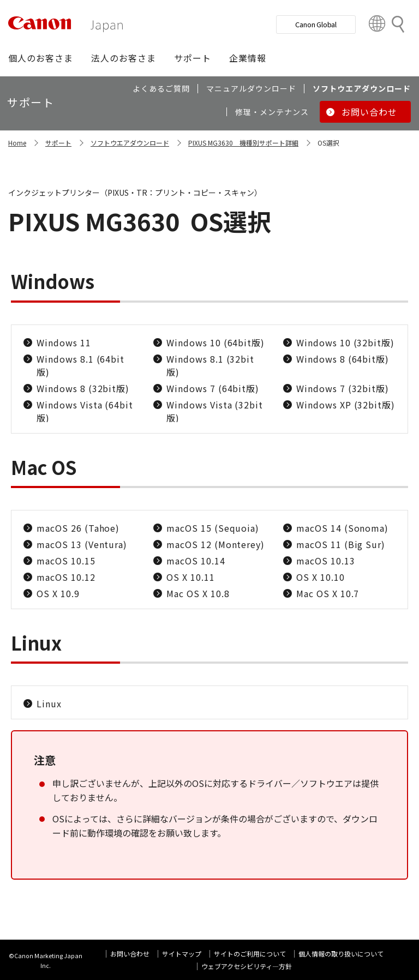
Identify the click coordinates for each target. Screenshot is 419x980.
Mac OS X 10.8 (198, 593)
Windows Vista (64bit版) (85, 411)
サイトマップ (182, 954)
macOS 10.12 (66, 577)
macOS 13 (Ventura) (82, 544)
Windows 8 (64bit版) (343, 359)
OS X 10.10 (321, 577)
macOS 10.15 (66, 561)
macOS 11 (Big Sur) (341, 544)
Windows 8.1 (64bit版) (80, 365)
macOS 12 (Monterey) (216, 544)
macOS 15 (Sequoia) (213, 528)
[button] (41, 58)
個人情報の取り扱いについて (341, 954)
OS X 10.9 (58, 593)
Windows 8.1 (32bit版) (210, 365)
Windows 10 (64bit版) (216, 342)
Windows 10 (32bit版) (345, 342)
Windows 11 (64, 342)
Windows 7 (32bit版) (343, 388)
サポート (58, 143)
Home (17, 143)
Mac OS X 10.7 (328, 593)
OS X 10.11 (191, 577)
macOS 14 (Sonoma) (342, 528)
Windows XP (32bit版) (346, 405)
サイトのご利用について (250, 954)
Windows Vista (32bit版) (215, 411)
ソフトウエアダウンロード (130, 143)
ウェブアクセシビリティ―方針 (247, 966)
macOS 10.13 (326, 561)
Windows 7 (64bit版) (213, 388)
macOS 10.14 (196, 561)
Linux (49, 704)
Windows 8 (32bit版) (83, 388)
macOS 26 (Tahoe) (78, 528)
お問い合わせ (130, 954)
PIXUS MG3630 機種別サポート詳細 (243, 143)
